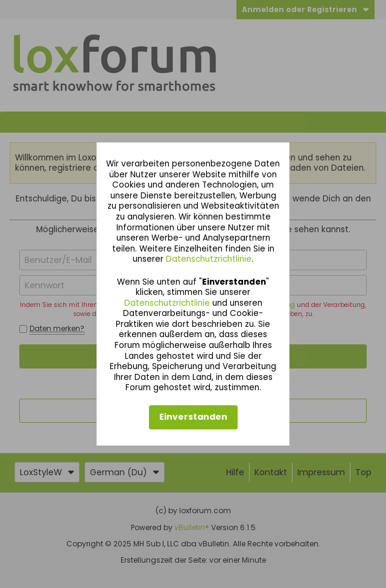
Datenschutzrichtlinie (209, 259)
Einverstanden (193, 417)
